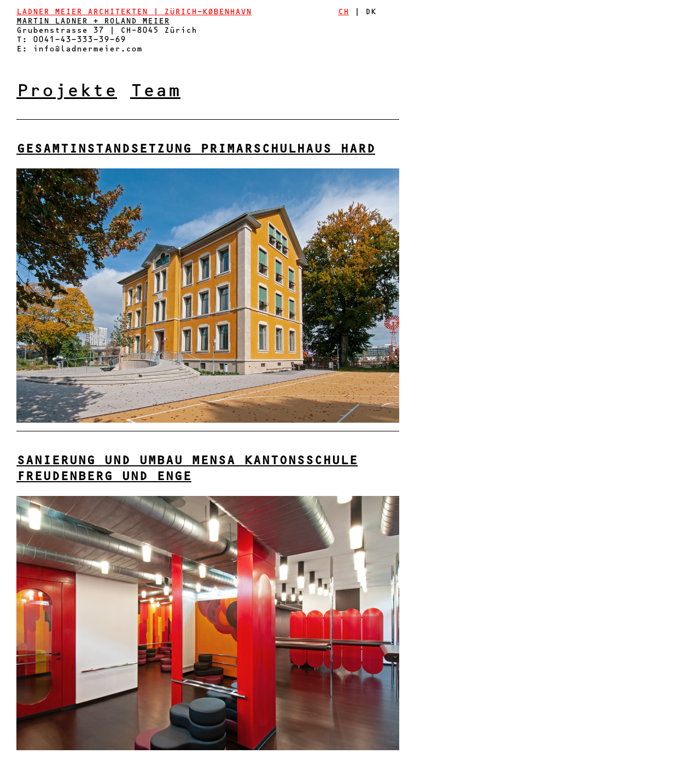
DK (371, 13)
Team (155, 92)
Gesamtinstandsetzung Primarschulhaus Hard (196, 150)
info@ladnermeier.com (87, 50)
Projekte (67, 92)
